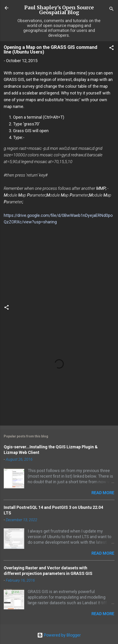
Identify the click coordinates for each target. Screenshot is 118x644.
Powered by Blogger (59, 635)
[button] (111, 48)
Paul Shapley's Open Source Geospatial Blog (59, 10)
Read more (103, 493)
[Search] (111, 9)
